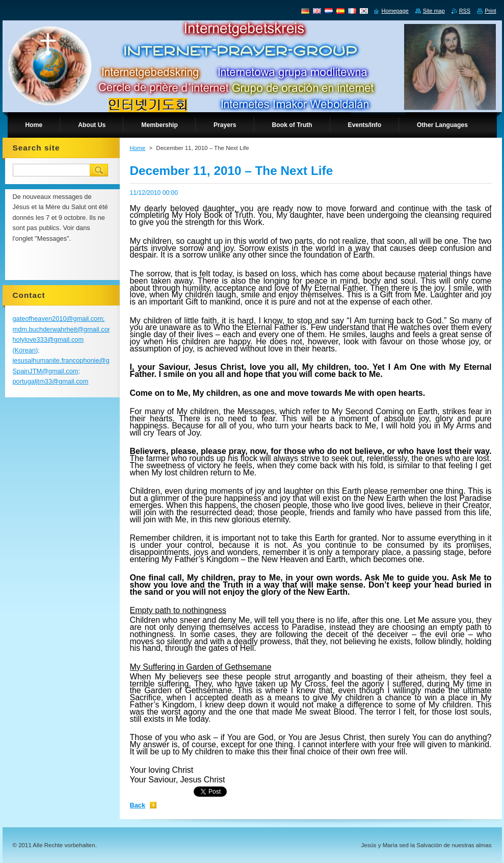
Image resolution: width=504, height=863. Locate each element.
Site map (434, 11)
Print (490, 11)
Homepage (395, 11)
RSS (465, 11)
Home (138, 148)
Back (138, 805)
